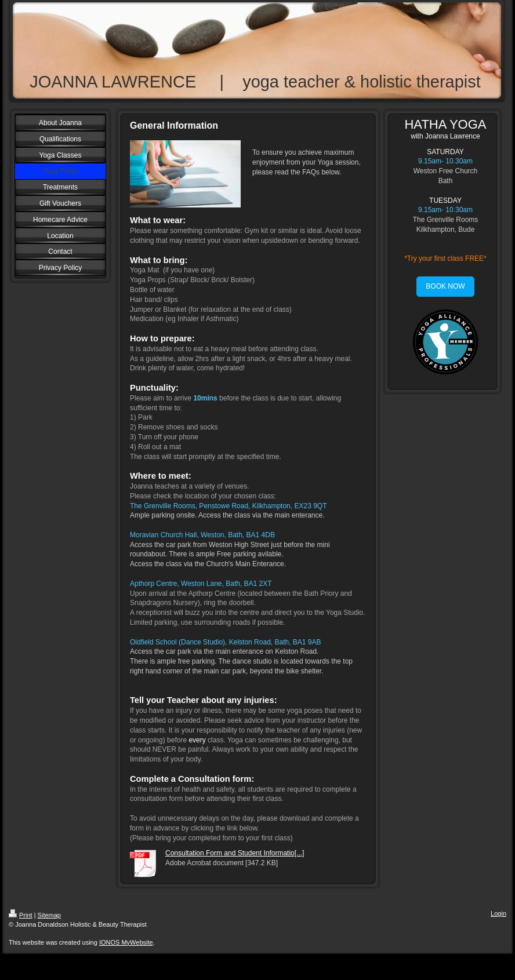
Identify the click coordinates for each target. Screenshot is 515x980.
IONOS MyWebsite (126, 942)
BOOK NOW (445, 286)
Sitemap (49, 915)
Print (21, 915)
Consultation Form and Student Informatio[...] (235, 853)
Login (498, 913)
